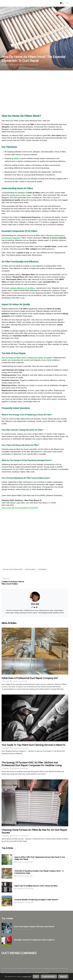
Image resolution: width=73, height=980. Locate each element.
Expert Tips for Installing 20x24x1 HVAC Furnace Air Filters (36, 886)
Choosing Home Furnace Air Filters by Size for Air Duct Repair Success (34, 831)
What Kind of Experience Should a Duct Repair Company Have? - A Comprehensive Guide (39, 872)
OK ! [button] (36, 976)
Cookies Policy (26, 976)
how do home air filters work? (13, 569)
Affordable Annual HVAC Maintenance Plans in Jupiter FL (34, 940)
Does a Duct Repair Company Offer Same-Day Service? (34, 927)
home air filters (31, 569)
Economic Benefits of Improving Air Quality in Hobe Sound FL (36, 900)
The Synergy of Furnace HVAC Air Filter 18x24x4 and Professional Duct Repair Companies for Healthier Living (32, 764)
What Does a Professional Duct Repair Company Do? (30, 678)
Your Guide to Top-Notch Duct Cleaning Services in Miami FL (34, 745)
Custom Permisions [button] (49, 976)
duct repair (43, 569)
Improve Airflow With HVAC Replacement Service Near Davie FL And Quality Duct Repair (40, 858)
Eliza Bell (6, 65)
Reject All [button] (63, 976)
